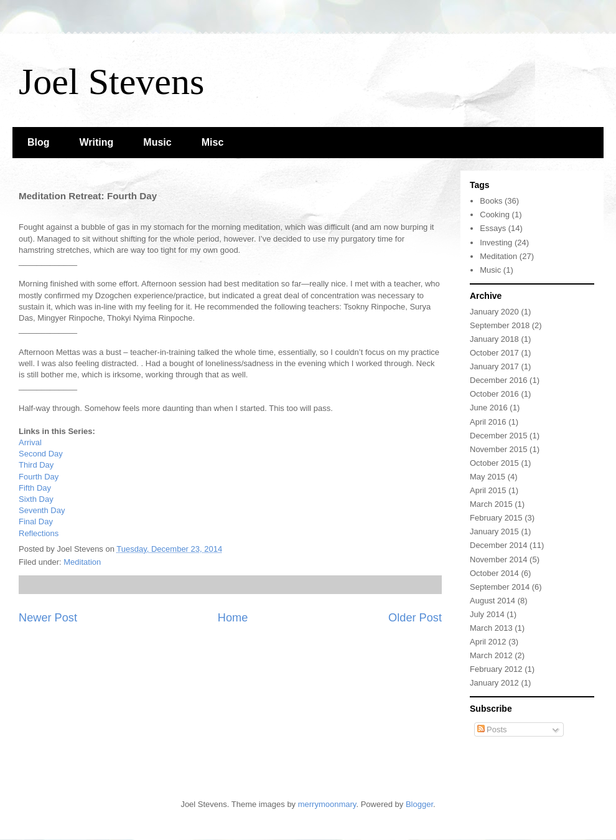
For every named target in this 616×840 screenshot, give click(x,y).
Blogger (419, 804)
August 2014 (492, 601)
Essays (493, 228)
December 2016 (499, 380)
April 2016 (488, 422)
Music (157, 142)
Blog (39, 142)
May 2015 (488, 477)
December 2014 (499, 545)
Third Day (36, 465)
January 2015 (494, 531)
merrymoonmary (327, 804)
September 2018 (500, 325)
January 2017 (494, 366)
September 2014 (500, 587)
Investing (496, 243)
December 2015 (499, 436)
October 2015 (494, 463)
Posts (492, 729)
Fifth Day (35, 488)
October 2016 (494, 394)
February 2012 (496, 669)
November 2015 (499, 449)
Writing (97, 142)
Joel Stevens (111, 82)
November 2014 (499, 559)
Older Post (415, 618)
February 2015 (496, 518)
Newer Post (48, 618)
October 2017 (494, 353)
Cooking (495, 215)
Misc (213, 142)
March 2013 (491, 628)
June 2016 (489, 408)
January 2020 (494, 312)
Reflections (39, 533)
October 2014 (494, 573)
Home (233, 618)
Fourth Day (39, 477)
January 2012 (494, 683)
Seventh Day (42, 510)
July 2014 (487, 614)
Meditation (82, 562)
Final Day (36, 521)
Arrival (30, 442)
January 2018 (494, 339)
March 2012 (491, 655)
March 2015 (491, 504)
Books (491, 201)
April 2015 (488, 490)
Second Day (41, 454)
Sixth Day (36, 499)
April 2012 (488, 642)
